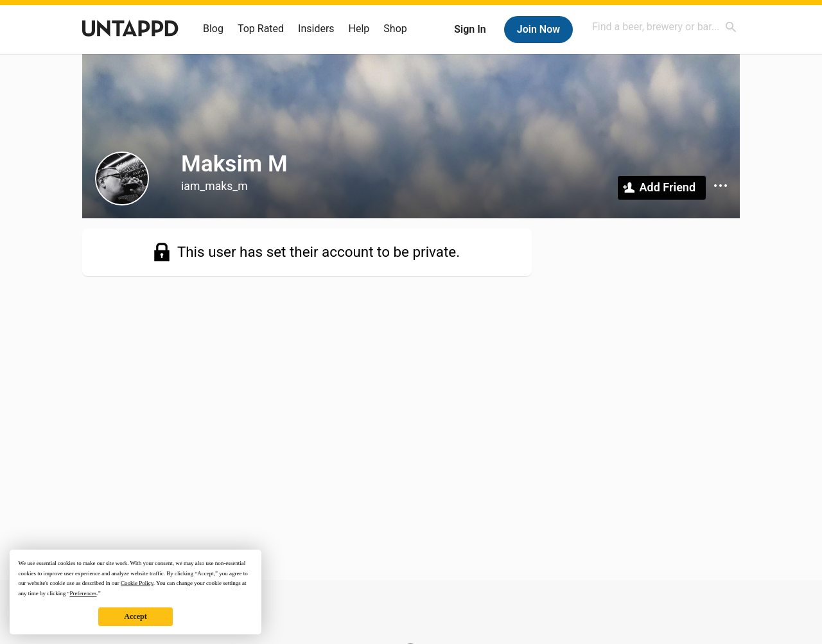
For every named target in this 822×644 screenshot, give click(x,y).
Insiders (316, 29)
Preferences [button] (83, 593)
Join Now (538, 29)
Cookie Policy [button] (137, 583)
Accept (135, 616)
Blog (213, 29)
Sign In (470, 29)
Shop (395, 29)
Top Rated (261, 29)
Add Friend (668, 187)
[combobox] (665, 27)
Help (359, 29)
